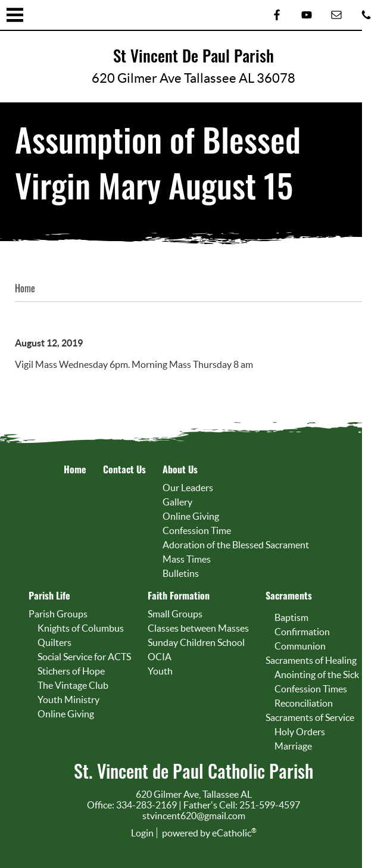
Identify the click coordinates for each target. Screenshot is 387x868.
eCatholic (234, 833)
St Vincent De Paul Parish (193, 56)
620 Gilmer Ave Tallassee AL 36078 (193, 78)
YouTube (307, 15)
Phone (366, 15)
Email (336, 15)
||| (15, 15)
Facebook (277, 15)
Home (25, 288)
